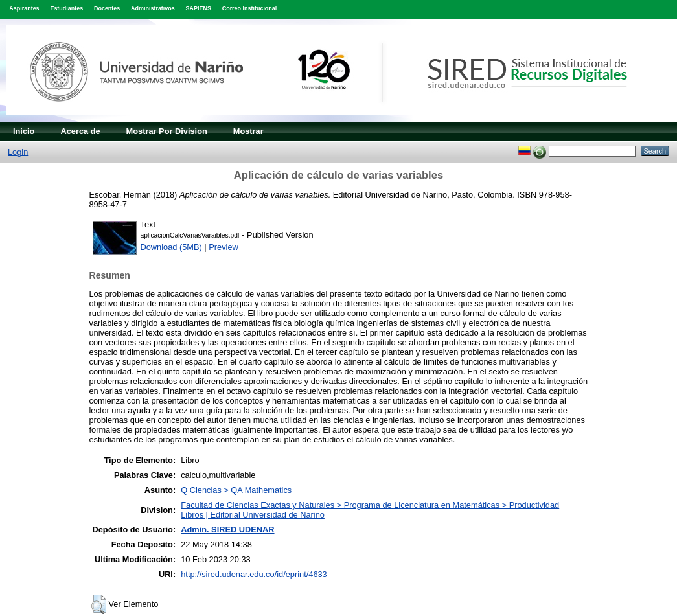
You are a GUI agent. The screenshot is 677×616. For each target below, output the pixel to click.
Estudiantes (66, 8)
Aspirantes (24, 8)
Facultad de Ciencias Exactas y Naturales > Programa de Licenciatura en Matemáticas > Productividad (370, 505)
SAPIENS (199, 8)
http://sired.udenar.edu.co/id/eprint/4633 (254, 574)
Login (18, 152)
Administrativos (153, 8)
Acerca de (80, 131)
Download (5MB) (171, 247)
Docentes (107, 8)
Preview (224, 247)
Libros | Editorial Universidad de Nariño (253, 515)
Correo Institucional (250, 8)
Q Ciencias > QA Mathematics (236, 490)
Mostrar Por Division (167, 131)
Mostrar (248, 131)
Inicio (24, 131)
